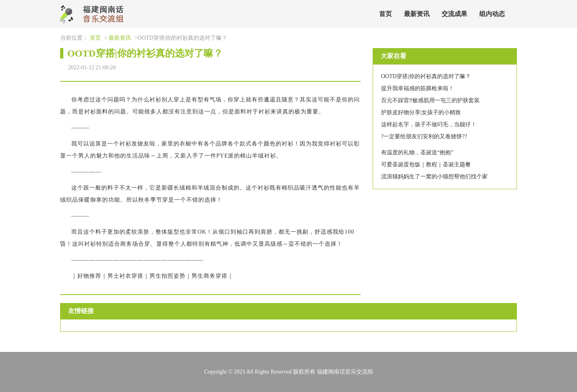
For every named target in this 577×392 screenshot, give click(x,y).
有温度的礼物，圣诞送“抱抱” (417, 153)
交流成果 (454, 14)
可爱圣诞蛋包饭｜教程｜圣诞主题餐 (426, 165)
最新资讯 (417, 14)
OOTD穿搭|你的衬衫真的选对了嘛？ (426, 76)
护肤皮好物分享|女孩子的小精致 (421, 112)
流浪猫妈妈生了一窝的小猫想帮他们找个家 (434, 177)
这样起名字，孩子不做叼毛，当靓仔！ (429, 124)
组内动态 (492, 14)
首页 (385, 14)
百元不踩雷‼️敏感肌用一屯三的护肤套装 (430, 100)
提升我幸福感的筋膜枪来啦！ (418, 88)
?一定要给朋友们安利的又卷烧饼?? (424, 136)
